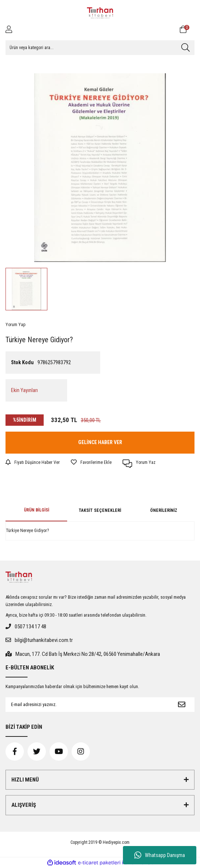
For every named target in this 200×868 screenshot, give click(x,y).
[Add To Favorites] (91, 462)
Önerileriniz (164, 510)
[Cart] (187, 29)
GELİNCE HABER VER (100, 442)
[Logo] (100, 13)
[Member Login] (9, 29)
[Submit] (182, 705)
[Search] (100, 48)
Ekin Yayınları (24, 390)
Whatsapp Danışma (160, 855)
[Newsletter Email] (87, 705)
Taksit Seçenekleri (100, 510)
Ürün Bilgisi (37, 510)
